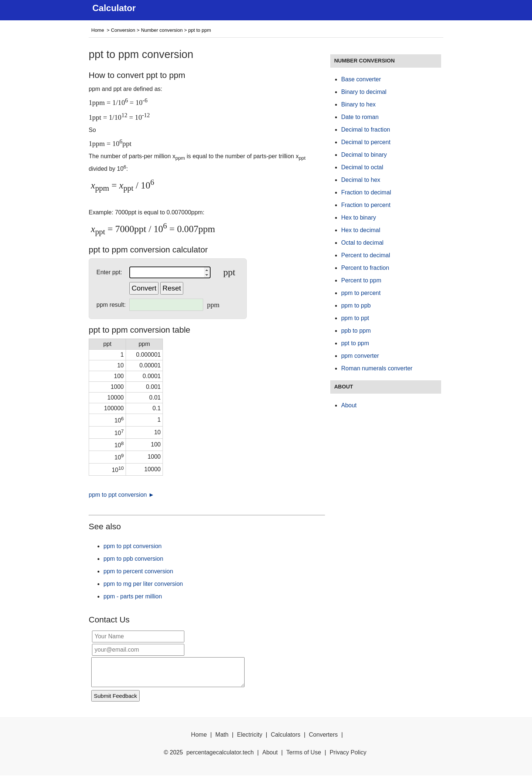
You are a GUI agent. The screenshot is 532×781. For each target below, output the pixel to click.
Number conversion (162, 30)
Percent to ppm (361, 280)
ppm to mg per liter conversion (143, 584)
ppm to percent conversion (138, 571)
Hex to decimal (361, 230)
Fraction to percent (366, 205)
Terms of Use (304, 758)
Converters (323, 740)
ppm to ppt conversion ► (122, 495)
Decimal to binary (364, 155)
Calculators (286, 740)
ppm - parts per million (133, 596)
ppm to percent (361, 293)
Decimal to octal (362, 167)
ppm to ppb (356, 305)
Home (98, 30)
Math (222, 740)
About (349, 405)
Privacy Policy (348, 758)
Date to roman (360, 117)
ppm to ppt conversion (132, 546)
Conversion (123, 30)
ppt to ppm (355, 343)
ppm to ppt (355, 318)
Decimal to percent (366, 142)
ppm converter (360, 356)
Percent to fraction (365, 268)
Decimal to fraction (366, 130)
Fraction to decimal (366, 192)
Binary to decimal (364, 92)
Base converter (361, 79)
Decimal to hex (361, 180)
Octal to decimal (362, 243)
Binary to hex (358, 104)
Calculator (114, 8)
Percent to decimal (366, 255)
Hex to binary (358, 218)
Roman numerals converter (377, 368)
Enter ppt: (109, 272)
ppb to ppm (356, 331)
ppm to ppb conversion (133, 559)
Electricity (249, 740)
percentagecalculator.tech (220, 758)
